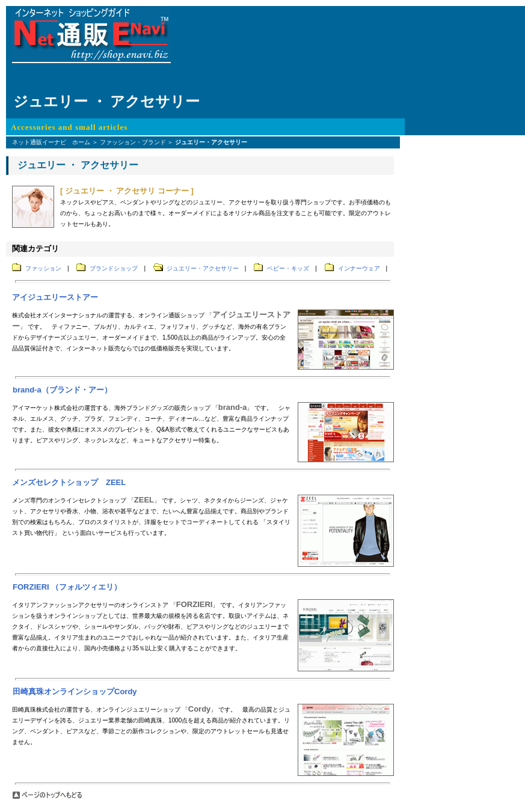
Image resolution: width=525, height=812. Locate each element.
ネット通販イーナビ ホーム (51, 142)
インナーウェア (359, 268)
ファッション (43, 268)
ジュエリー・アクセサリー (203, 268)
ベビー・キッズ (288, 268)
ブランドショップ (114, 268)
